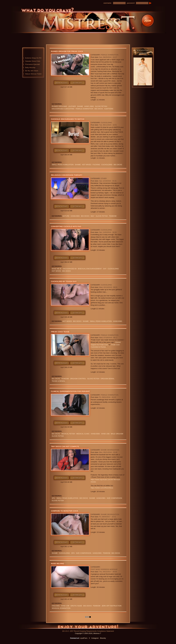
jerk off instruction (111, 606)
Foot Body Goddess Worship (104, 569)
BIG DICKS (99, 109)
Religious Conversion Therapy (67, 175)
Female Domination (110, 55)
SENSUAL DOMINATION (61, 608)
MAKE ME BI (57, 269)
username (107, 3)
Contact (129, 36)
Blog (89, 36)
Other (104, 178)
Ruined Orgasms (59, 106)
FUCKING (96, 165)
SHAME (80, 106)
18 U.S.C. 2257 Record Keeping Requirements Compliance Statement (88, 631)
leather (72, 106)
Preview (102, 36)
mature (66, 216)
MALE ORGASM (117, 434)
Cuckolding (106, 123)
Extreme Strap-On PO (33, 58)
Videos (62, 36)
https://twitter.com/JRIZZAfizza (102, 488)
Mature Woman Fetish (33, 74)
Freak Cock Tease (60, 332)
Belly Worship (30, 68)
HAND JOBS (89, 106)
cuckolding (107, 165)
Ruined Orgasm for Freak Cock (67, 51)
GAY (105, 269)
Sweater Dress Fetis (33, 61)
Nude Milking (57, 564)
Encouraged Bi (70, 269)
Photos (75, 36)
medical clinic (83, 434)
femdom (113, 216)
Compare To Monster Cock (65, 511)
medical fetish (68, 434)
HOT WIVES (87, 165)
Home (48, 36)
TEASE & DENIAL (58, 381)
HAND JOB (105, 434)
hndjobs (56, 606)
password (131, 3)
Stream (78, 83)
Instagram (95, 638)
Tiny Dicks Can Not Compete (65, 447)
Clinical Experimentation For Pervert (70, 391)
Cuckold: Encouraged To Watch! (68, 119)
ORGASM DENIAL (107, 379)
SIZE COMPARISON (114, 498)
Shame (78, 165)
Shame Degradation (110, 450)
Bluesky (103, 638)
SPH (53, 498)
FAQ (115, 36)
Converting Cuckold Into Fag (66, 227)
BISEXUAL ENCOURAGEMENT (90, 269)
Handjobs (75, 216)
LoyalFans (62, 41)
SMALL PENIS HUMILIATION (63, 165)
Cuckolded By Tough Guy (64, 281)
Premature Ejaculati (32, 64)
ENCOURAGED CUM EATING (63, 109)
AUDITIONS (109, 109)
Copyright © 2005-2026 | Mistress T (88, 633)
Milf (93, 216)
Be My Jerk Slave (32, 71)
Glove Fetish (101, 106)
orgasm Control (78, 379)
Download (62, 83)
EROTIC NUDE (76, 606)
